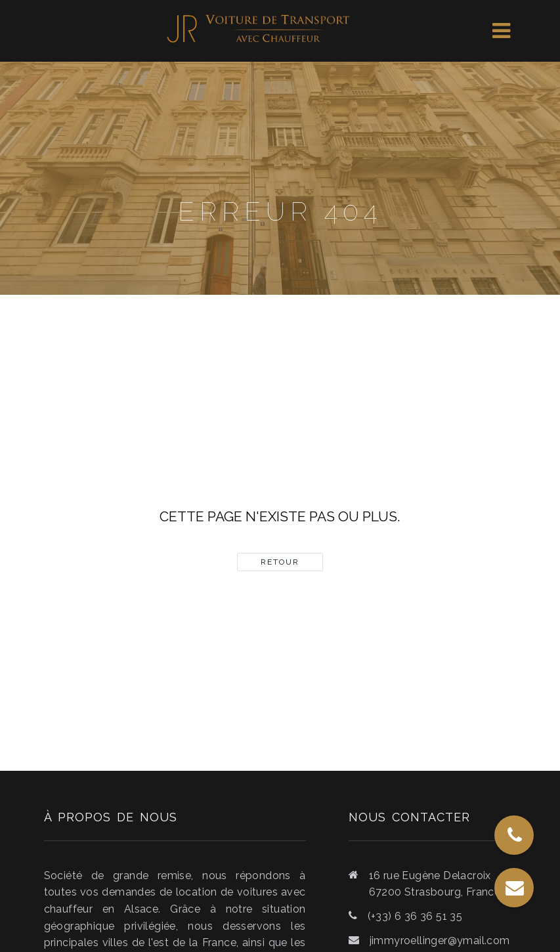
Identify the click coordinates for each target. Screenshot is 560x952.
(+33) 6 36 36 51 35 (415, 916)
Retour (280, 562)
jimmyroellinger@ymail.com (440, 941)
